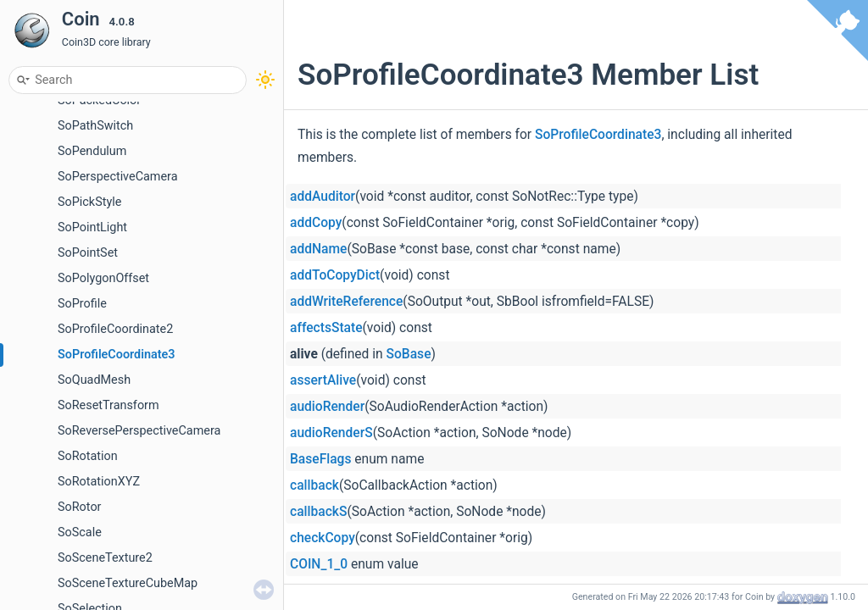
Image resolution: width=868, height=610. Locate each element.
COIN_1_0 (319, 564)
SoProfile (82, 304)
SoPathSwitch (95, 126)
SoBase (409, 354)
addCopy (316, 223)
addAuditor (323, 197)
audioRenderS (331, 433)
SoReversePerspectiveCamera (139, 431)
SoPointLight (92, 227)
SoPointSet (88, 253)
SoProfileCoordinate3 (117, 355)
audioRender (327, 407)
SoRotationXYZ (99, 482)
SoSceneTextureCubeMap (128, 583)
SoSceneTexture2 (105, 558)
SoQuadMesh (94, 380)
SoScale (80, 532)
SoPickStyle (89, 202)
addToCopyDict (335, 275)
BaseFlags (320, 459)
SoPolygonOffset (103, 278)
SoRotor (79, 507)
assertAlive (323, 380)
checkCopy (323, 538)
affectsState (326, 328)
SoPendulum (92, 151)
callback (314, 485)
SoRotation (88, 456)
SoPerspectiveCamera (118, 177)
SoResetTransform (108, 405)
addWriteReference (346, 302)
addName (318, 249)
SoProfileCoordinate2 (115, 329)
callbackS (318, 512)
